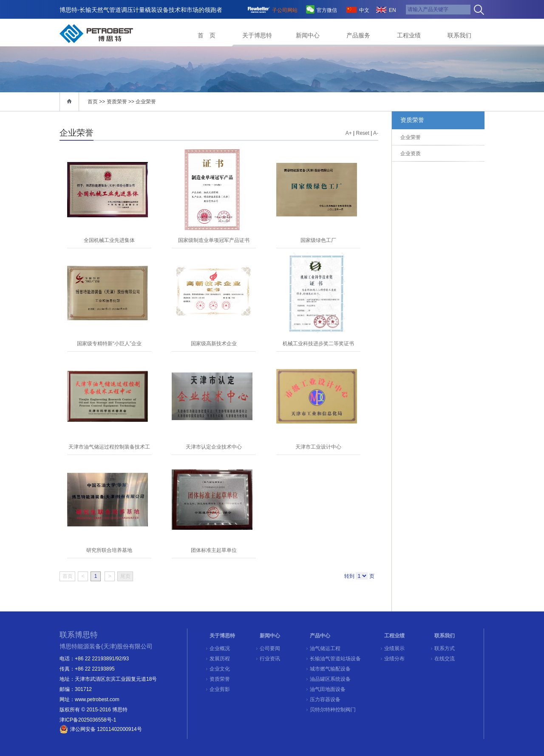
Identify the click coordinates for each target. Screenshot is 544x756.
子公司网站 (285, 10)
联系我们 (459, 36)
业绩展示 (394, 648)
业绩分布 (394, 659)
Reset (363, 133)
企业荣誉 (146, 102)
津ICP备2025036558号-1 (88, 720)
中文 (364, 10)
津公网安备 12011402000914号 (106, 729)
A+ (349, 133)
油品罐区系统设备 (330, 679)
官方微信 (327, 10)
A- (376, 133)
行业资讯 (270, 659)
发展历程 (220, 659)
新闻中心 (308, 36)
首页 (93, 102)
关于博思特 (257, 36)
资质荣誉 (220, 679)
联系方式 (445, 648)
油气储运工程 (325, 648)
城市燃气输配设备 (330, 669)
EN (392, 10)
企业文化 (220, 669)
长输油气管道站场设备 (335, 659)
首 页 (207, 36)
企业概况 (220, 648)
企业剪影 (220, 689)
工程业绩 (409, 36)
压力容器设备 (325, 699)
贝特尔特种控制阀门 (333, 710)
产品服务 (358, 36)
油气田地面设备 (328, 689)
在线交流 (445, 659)
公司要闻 (270, 648)
